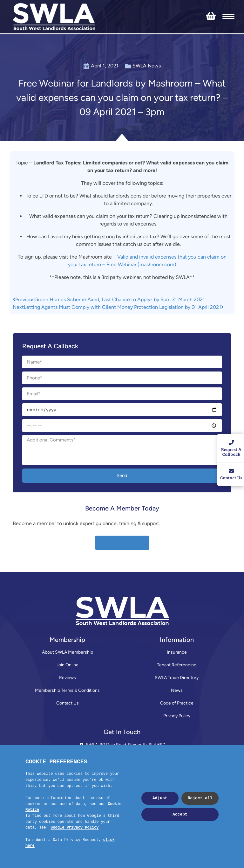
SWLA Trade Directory (177, 678)
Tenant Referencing (177, 665)
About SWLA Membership (68, 652)
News (177, 690)
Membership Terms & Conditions (67, 690)
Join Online (67, 665)
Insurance (177, 652)
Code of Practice (177, 703)
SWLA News (147, 66)
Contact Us (68, 703)
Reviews (68, 678)
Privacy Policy (177, 716)
